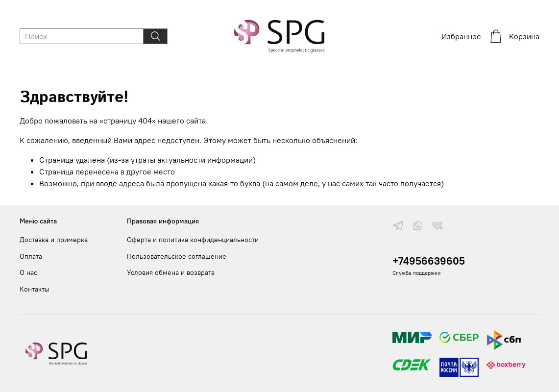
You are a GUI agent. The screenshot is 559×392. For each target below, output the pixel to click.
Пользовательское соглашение (177, 256)
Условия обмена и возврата (171, 272)
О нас (28, 272)
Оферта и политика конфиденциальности (193, 240)
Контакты (35, 289)
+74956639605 (429, 261)
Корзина (514, 36)
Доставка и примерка (54, 240)
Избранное (461, 36)
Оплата (31, 256)
